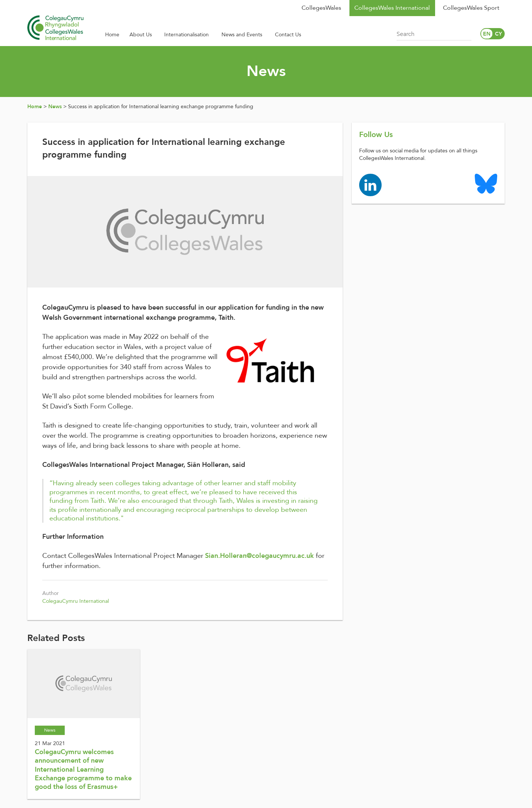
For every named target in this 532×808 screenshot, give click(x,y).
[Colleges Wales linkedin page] (370, 184)
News (55, 107)
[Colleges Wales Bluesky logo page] (486, 183)
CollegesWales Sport (471, 8)
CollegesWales (321, 8)
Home (35, 107)
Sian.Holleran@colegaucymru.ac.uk (259, 556)
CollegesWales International (392, 8)
